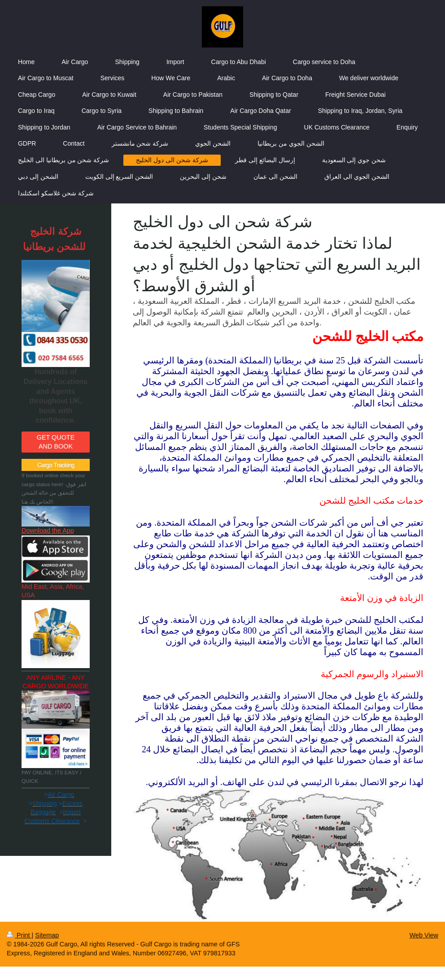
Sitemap (47, 935)
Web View (424, 935)
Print (19, 935)
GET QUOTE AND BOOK (56, 442)
